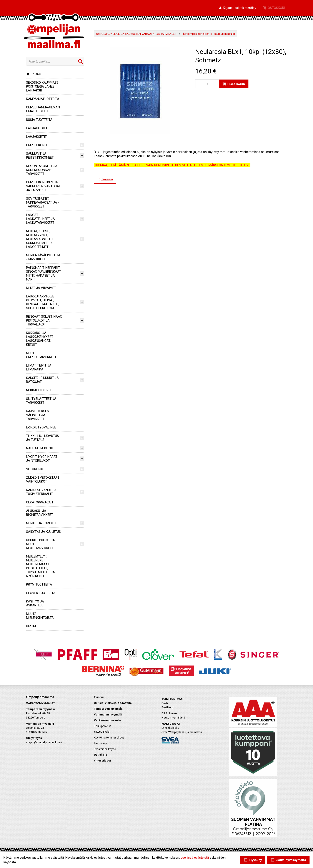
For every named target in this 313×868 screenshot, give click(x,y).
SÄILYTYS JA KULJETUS (43, 532)
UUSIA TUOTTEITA (39, 120)
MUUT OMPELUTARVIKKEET (41, 355)
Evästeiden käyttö (105, 749)
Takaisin (105, 179)
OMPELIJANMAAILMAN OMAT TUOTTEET (43, 109)
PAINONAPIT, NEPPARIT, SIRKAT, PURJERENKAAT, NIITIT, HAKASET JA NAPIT (44, 274)
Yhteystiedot (102, 761)
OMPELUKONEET (38, 145)
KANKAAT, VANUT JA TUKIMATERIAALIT (41, 492)
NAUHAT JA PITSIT (40, 448)
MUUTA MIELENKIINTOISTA (40, 616)
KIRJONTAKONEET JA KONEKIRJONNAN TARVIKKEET (42, 170)
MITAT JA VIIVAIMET (41, 288)
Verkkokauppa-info (107, 720)
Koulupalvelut (102, 726)
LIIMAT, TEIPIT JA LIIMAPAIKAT (39, 367)
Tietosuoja (101, 743)
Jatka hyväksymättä (288, 860)
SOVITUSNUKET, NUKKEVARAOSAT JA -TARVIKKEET (43, 202)
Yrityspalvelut (102, 732)
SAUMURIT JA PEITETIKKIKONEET (40, 156)
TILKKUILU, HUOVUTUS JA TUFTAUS (42, 438)
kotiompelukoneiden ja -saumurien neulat (209, 34)
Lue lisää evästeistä (195, 858)
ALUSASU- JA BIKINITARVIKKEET (40, 513)
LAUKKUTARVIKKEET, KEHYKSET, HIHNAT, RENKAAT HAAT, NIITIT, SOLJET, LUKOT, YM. (43, 302)
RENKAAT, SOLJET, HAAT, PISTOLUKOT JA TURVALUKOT (44, 320)
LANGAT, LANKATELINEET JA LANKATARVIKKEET (40, 219)
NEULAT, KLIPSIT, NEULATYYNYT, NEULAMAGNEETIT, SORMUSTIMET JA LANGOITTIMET (40, 239)
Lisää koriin (234, 84)
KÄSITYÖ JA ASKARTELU (35, 603)
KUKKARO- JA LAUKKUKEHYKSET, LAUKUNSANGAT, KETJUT (40, 339)
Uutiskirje (101, 755)
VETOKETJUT (36, 469)
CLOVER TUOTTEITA (41, 593)
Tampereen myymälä (108, 709)
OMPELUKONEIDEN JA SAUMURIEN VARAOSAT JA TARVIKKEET (43, 186)
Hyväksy (253, 860)
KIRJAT (31, 626)
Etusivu (34, 74)
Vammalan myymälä (108, 714)
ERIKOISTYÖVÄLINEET (42, 427)
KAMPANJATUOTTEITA (43, 99)
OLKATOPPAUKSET (40, 502)
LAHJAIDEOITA (37, 128)
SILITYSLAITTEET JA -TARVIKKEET (42, 401)
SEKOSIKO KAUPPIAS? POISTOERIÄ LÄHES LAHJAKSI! (42, 86)
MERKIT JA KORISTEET (43, 523)
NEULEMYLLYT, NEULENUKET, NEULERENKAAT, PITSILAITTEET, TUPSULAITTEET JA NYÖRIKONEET (40, 566)
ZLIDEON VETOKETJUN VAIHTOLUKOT (42, 480)
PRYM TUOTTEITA (39, 584)
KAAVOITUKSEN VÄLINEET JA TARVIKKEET (38, 415)
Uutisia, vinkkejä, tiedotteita (113, 703)
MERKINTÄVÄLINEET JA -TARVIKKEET (43, 257)
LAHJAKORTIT (36, 137)
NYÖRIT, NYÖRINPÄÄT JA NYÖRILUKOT (42, 459)
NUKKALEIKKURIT (39, 390)
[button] (237, 8)
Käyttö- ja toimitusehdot (109, 738)
